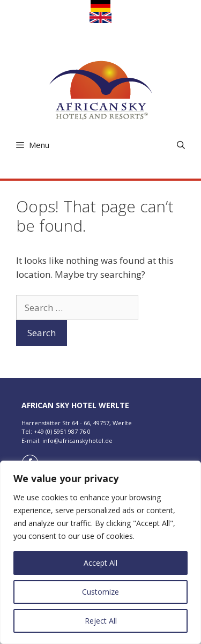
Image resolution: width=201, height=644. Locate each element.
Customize (100, 592)
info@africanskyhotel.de (77, 441)
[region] (100, 552)
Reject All (101, 621)
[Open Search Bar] (181, 145)
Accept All (100, 563)
